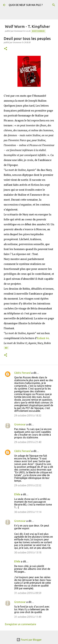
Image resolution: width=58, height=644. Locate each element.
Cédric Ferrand (22, 373)
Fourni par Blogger (29, 640)
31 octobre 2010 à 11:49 (28, 617)
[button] (6, 49)
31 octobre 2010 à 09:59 (28, 593)
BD (6, 348)
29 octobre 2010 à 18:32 (28, 415)
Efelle (17, 494)
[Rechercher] (54, 5)
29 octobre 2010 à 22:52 (28, 485)
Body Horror (38, 31)
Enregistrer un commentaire (20, 624)
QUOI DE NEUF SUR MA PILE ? (26, 5)
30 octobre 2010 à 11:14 (28, 512)
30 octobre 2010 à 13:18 (28, 552)
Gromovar (20, 424)
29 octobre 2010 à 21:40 (28, 442)
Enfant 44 (43, 338)
